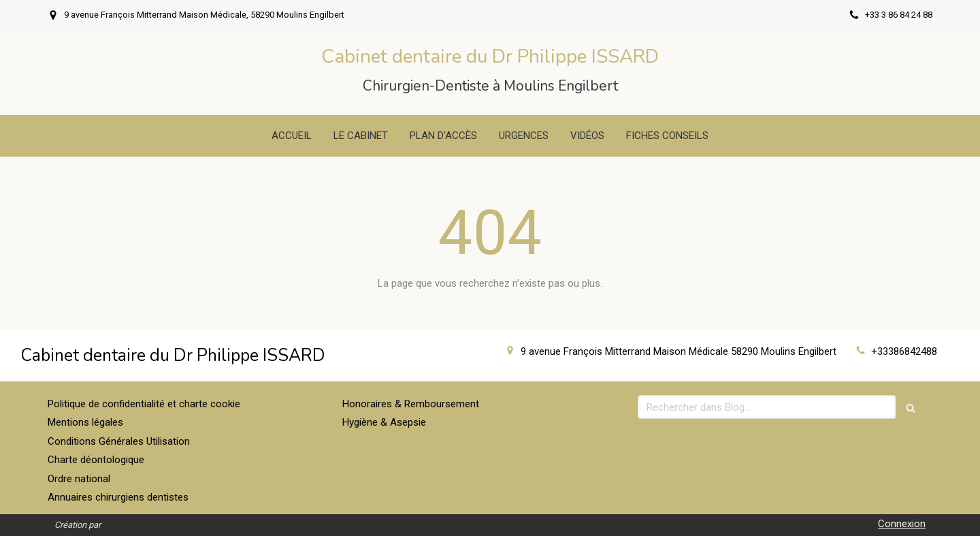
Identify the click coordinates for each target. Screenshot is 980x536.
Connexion (902, 524)
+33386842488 (904, 351)
